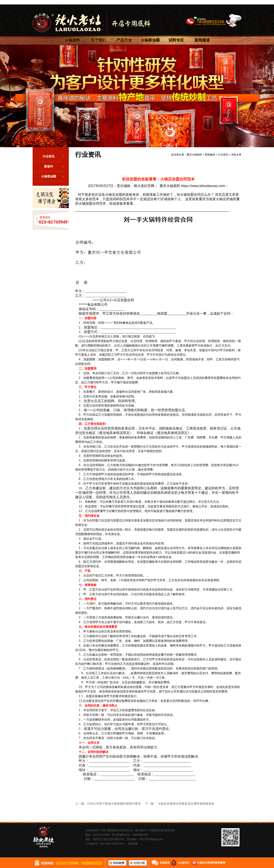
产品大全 (124, 40)
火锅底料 (72, 40)
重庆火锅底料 (194, 155)
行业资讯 (55, 156)
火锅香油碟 (150, 40)
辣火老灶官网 (144, 186)
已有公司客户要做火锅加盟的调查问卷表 (114, 804)
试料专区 (176, 40)
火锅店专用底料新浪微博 (211, 863)
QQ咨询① (184, 863)
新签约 (55, 166)
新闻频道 (202, 40)
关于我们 (98, 40)
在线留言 (165, 863)
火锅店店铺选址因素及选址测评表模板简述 (186, 804)
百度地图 (133, 844)
